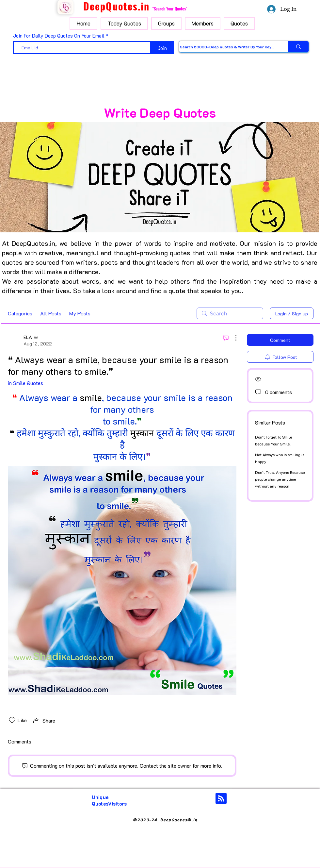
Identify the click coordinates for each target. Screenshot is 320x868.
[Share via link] (44, 720)
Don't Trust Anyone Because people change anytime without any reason (280, 479)
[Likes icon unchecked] (12, 720)
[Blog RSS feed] (221, 799)
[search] (230, 313)
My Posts (80, 313)
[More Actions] (232, 338)
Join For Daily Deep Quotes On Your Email (59, 36)
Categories (20, 313)
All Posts (51, 313)
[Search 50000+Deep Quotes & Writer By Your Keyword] (227, 47)
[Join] (162, 48)
